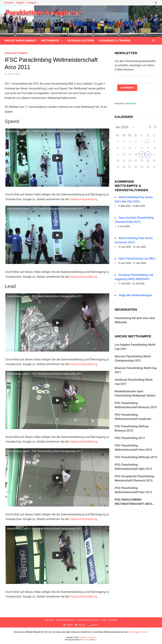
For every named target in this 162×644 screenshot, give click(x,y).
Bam (95, 640)
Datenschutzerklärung (84, 199)
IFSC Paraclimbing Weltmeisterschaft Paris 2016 (133, 448)
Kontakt (103, 620)
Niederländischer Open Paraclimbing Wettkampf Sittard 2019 (135, 394)
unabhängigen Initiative (138, 632)
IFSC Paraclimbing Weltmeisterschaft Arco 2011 (134, 502)
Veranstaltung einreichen (87, 620)
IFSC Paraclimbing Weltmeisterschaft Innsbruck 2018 (133, 417)
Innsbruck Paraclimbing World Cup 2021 (134, 382)
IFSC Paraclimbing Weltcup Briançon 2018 (132, 428)
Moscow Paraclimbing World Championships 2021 (133, 358)
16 (148, 155)
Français (32, 3)
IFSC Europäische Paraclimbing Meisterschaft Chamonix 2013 (134, 478)
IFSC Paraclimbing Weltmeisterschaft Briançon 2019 (136, 405)
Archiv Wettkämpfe (16, 53)
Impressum (49, 620)
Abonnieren (127, 88)
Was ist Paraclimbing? (21, 41)
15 (142, 155)
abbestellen (131, 103)
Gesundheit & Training (115, 41)
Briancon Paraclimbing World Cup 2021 (136, 370)
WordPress (86, 640)
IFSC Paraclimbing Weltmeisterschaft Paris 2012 (133, 490)
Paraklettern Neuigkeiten (44, 13)
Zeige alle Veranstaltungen (135, 295)
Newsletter (113, 620)
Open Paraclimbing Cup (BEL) (137, 258)
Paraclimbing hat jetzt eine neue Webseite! (135, 320)
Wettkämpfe (50, 41)
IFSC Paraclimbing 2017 (130, 438)
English (20, 3)
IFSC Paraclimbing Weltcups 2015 (136, 457)
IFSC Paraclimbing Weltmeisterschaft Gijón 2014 (133, 467)
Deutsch (9, 3)
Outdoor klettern (81, 41)
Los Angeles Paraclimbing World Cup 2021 (135, 347)
